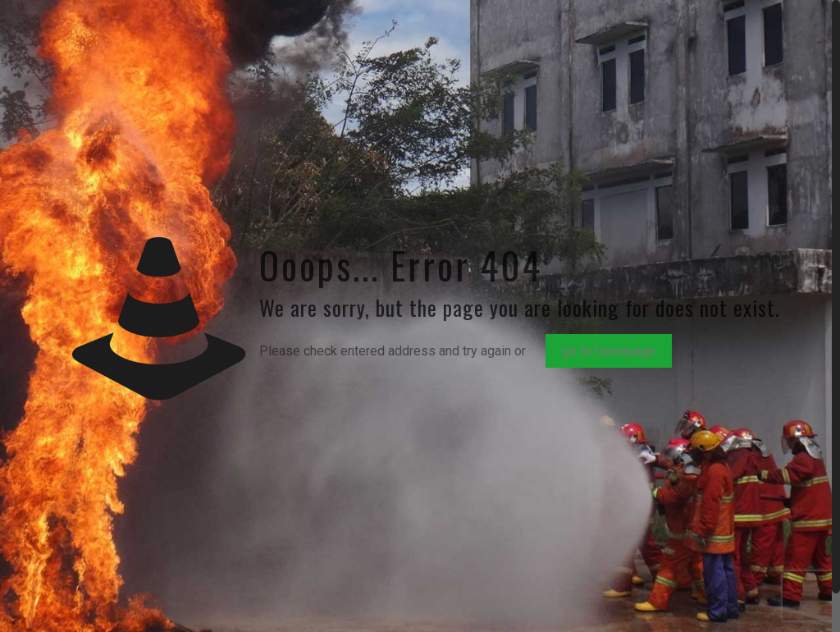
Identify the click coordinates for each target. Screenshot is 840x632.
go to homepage (609, 351)
